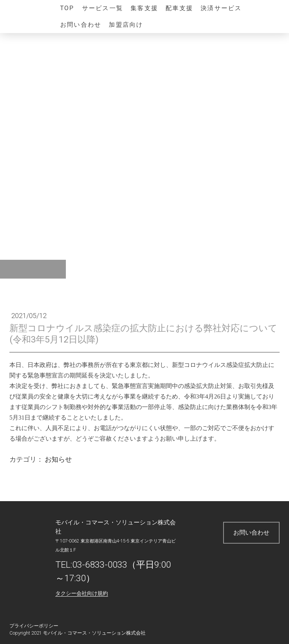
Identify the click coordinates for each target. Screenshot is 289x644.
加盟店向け (126, 25)
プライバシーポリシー (34, 626)
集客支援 (144, 8)
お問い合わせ (81, 25)
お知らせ (58, 459)
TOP (67, 8)
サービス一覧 (103, 8)
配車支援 (179, 8)
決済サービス (221, 8)
